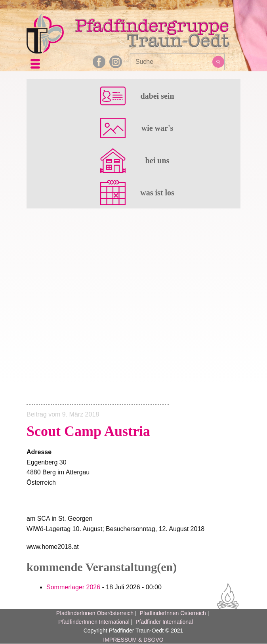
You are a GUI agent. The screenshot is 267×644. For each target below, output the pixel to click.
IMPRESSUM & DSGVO (133, 640)
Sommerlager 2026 (73, 587)
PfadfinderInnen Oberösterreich (95, 613)
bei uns (157, 161)
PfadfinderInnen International (94, 622)
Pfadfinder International (163, 622)
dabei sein (157, 96)
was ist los (157, 193)
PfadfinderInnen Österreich (173, 613)
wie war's (157, 128)
